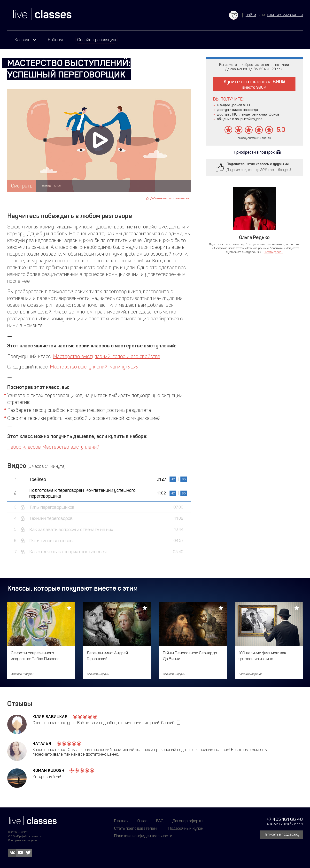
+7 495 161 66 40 (285, 819)
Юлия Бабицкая (50, 717)
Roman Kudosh (48, 770)
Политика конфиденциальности (143, 836)
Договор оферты (188, 821)
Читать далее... (273, 252)
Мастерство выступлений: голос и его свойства (107, 356)
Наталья (42, 744)
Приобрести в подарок (254, 152)
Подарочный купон (186, 828)
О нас (142, 821)
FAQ (160, 821)
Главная (121, 821)
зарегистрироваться (285, 15)
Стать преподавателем (135, 828)
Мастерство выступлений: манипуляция (94, 367)
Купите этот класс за (254, 84)
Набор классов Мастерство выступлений (53, 447)
